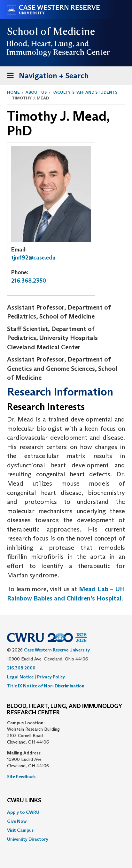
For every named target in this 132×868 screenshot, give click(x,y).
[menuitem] (66, 812)
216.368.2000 (21, 668)
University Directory (28, 839)
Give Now (17, 821)
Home (13, 92)
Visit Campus (20, 830)
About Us (36, 92)
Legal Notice (20, 677)
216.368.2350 (29, 281)
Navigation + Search (46, 77)
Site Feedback (21, 777)
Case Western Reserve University (57, 650)
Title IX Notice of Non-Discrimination (46, 686)
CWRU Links (24, 801)
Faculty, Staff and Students (85, 92)
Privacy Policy (51, 677)
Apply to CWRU (23, 812)
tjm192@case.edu (33, 258)
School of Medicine (51, 31)
